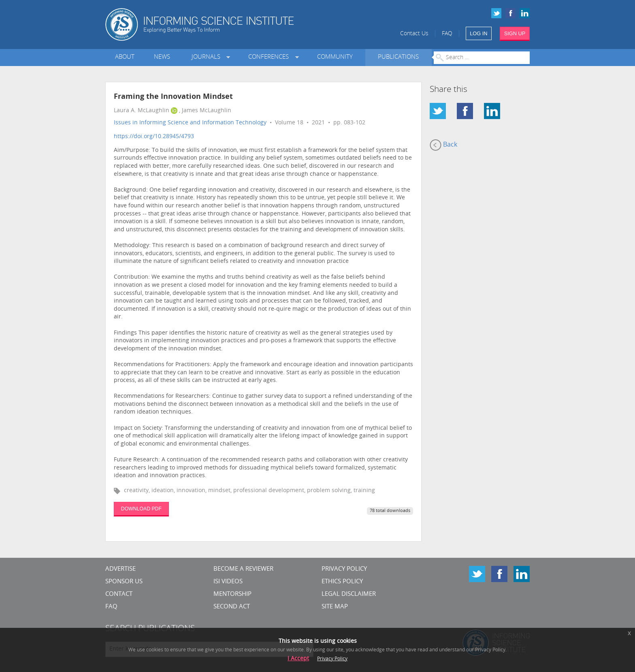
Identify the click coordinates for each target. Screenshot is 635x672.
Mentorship (232, 594)
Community (335, 57)
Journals (208, 57)
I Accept (298, 659)
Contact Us (414, 34)
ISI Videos (228, 582)
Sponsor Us (124, 582)
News (162, 57)
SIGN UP (515, 33)
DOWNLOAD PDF (141, 509)
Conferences (270, 57)
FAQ (447, 34)
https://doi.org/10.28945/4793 (154, 137)
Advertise (120, 569)
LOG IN (478, 33)
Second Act (232, 607)
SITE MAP (335, 607)
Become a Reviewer (243, 569)
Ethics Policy (342, 582)
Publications (398, 57)
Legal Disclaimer (349, 594)
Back (443, 145)
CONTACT (119, 594)
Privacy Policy (344, 569)
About (125, 57)
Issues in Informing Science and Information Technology (190, 123)
